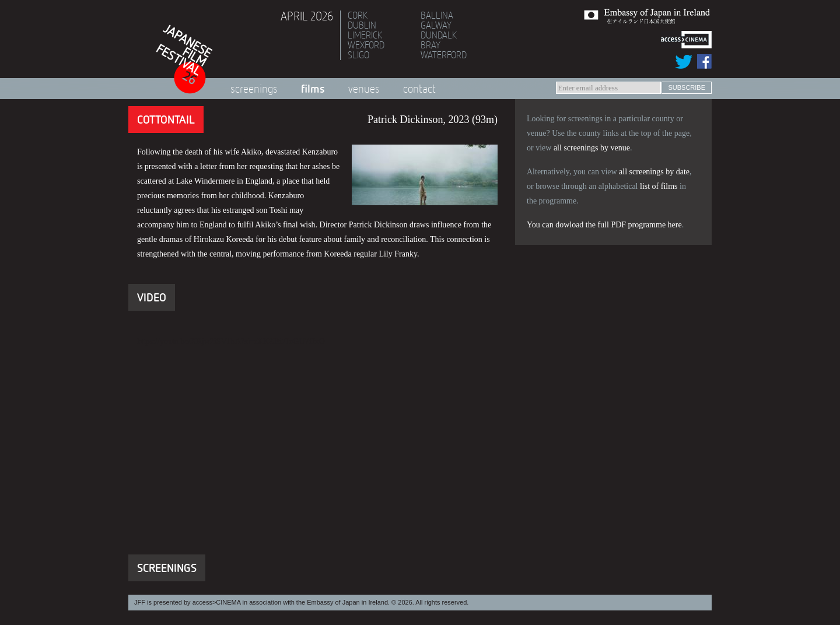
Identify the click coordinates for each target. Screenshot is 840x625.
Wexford (366, 45)
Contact (419, 89)
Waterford (444, 55)
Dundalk (439, 35)
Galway (436, 25)
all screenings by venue (592, 148)
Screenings (254, 89)
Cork (358, 15)
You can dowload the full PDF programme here (604, 225)
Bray (430, 45)
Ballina (437, 15)
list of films (659, 186)
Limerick (365, 35)
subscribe (687, 87)
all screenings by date (654, 172)
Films (313, 88)
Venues (364, 89)
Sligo (358, 55)
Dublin (362, 25)
